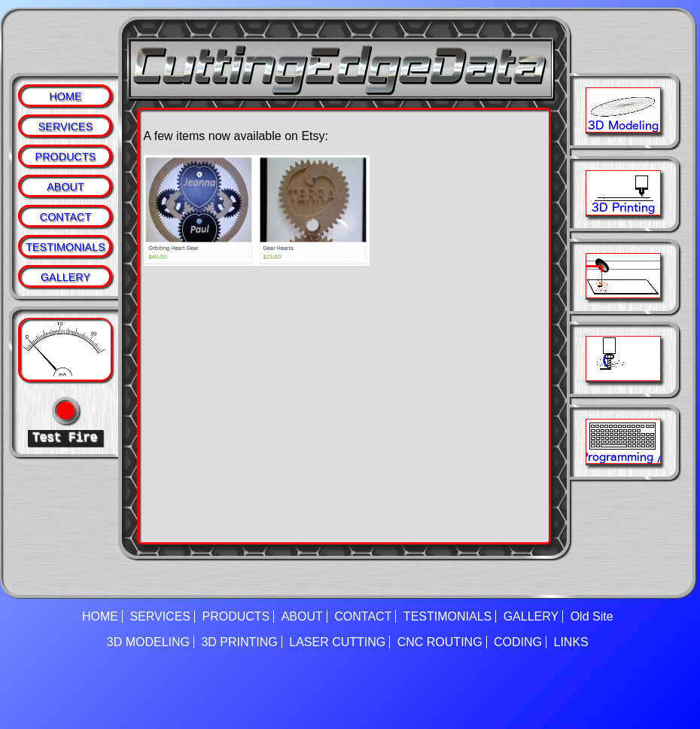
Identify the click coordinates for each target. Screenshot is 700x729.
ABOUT (65, 187)
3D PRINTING (239, 642)
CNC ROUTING (440, 642)
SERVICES (66, 127)
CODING (518, 642)
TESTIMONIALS (65, 247)
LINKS (571, 642)
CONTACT (65, 217)
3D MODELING (148, 642)
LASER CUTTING (337, 642)
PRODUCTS (66, 157)
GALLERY (65, 277)
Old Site (592, 616)
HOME (65, 96)
